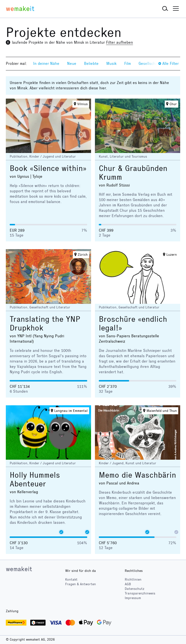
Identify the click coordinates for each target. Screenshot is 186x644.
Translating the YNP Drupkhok (45, 324)
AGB (128, 584)
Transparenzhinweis (140, 593)
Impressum (133, 598)
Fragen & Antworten (81, 584)
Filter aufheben (120, 42)
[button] (165, 9)
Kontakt (71, 580)
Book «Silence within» (48, 168)
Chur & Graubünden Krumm (133, 173)
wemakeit (19, 569)
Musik (111, 64)
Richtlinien (133, 580)
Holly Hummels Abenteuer (35, 479)
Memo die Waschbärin (137, 475)
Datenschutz (135, 589)
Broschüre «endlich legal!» (133, 324)
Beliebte (91, 64)
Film (128, 64)
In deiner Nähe (46, 64)
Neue (72, 64)
